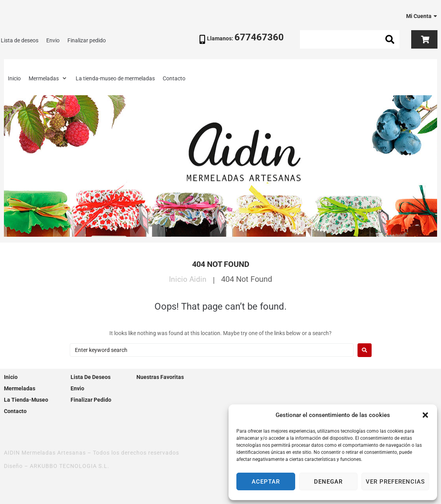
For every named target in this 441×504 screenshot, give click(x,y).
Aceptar (266, 482)
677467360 (259, 37)
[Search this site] (350, 39)
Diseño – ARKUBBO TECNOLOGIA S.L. (57, 466)
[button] (425, 415)
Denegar (328, 482)
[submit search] (390, 40)
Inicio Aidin (188, 279)
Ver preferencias (395, 482)
